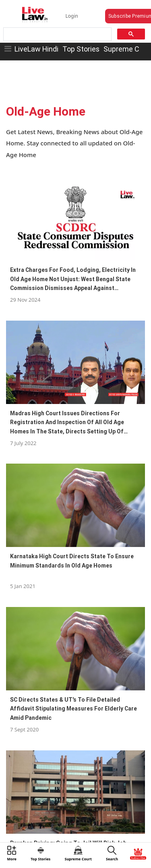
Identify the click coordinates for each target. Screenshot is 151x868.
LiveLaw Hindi (36, 49)
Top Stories (81, 49)
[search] (57, 34)
